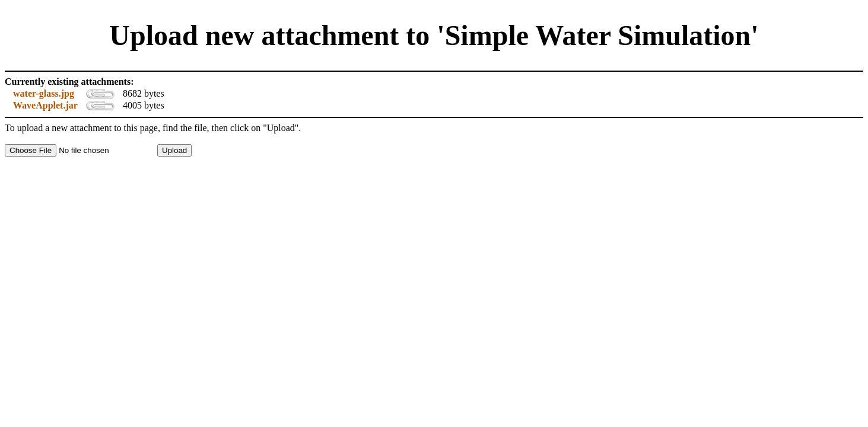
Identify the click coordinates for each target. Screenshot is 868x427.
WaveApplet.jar (45, 105)
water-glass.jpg (44, 93)
